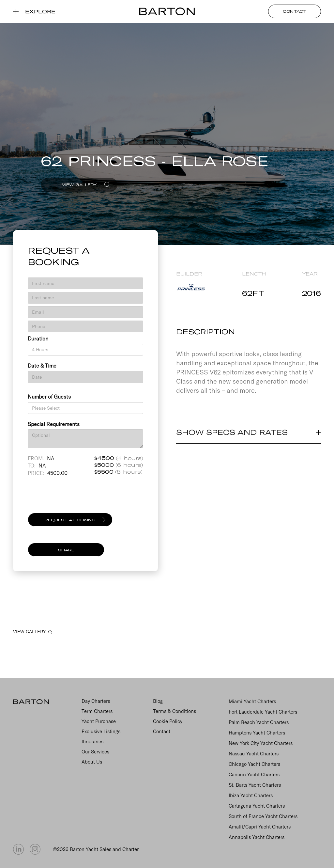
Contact (162, 731)
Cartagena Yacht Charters (257, 806)
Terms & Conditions (175, 711)
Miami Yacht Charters (252, 701)
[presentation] (77, 497)
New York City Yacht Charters (261, 743)
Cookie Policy (168, 721)
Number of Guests (49, 397)
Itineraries (92, 742)
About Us (92, 762)
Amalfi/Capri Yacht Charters (260, 827)
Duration (38, 339)
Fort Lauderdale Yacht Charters (263, 712)
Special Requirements (54, 424)
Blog (158, 701)
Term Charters (97, 711)
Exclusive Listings (101, 731)
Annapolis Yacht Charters (257, 837)
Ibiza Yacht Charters (251, 795)
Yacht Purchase (99, 721)
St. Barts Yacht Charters (255, 785)
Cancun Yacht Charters (254, 774)
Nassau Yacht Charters (254, 754)
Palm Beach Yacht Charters (259, 722)
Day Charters (96, 701)
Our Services (95, 752)
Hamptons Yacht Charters (257, 733)
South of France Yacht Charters (263, 816)
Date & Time (42, 366)
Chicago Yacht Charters (254, 764)
